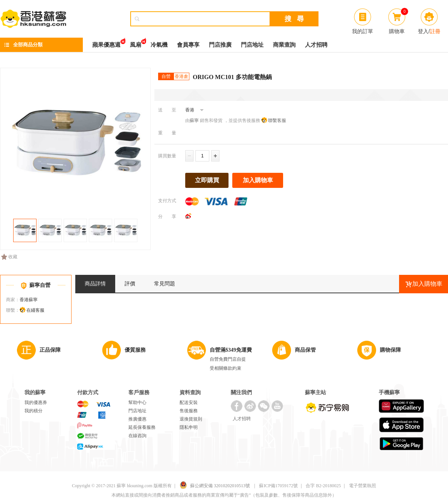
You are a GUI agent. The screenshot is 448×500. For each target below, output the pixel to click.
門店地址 (252, 45)
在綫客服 (35, 310)
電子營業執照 (363, 486)
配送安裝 (189, 402)
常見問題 (165, 284)
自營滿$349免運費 (231, 350)
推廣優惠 (137, 419)
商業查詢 (284, 45)
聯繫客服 (277, 120)
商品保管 (305, 350)
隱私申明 (189, 427)
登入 (423, 31)
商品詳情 (95, 284)
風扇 (136, 43)
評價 (130, 284)
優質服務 (135, 350)
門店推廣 (220, 45)
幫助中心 (137, 402)
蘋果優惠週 (106, 43)
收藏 (9, 257)
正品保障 (50, 350)
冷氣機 (159, 45)
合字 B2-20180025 (323, 486)
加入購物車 (258, 180)
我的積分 (34, 411)
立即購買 (207, 180)
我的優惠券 (36, 402)
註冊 (435, 31)
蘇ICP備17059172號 (278, 486)
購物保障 (390, 350)
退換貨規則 (191, 419)
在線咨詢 (137, 436)
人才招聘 (316, 45)
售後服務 (189, 411)
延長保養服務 (142, 427)
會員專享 (188, 45)
